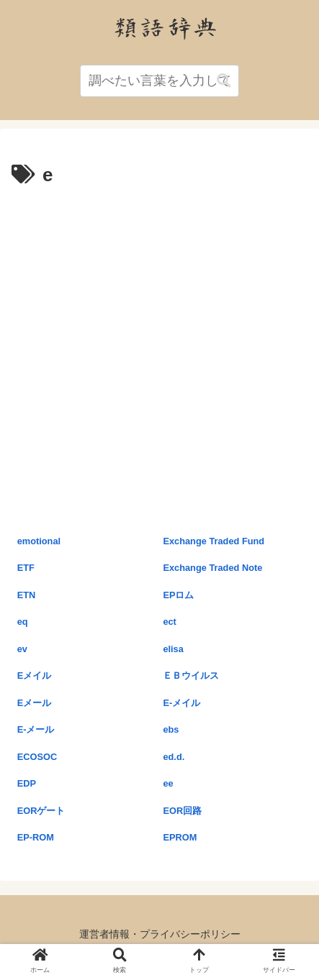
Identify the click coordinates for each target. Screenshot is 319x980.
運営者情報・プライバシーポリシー (160, 934)
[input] (160, 81)
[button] (224, 81)
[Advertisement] (159, 358)
